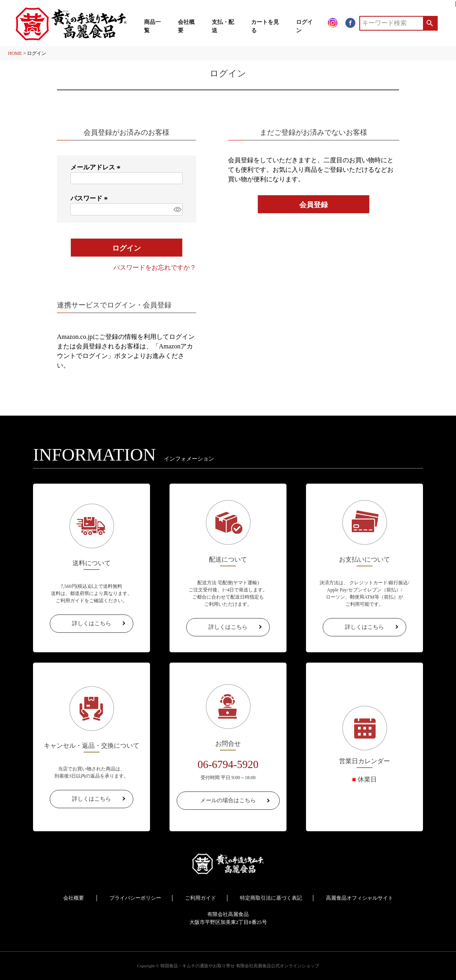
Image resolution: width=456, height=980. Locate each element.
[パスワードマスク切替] (177, 209)
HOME (15, 53)
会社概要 (74, 898)
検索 (430, 23)
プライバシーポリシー (135, 898)
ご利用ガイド (201, 898)
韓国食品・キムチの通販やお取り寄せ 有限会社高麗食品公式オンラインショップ (240, 966)
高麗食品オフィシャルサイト (360, 898)
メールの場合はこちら (228, 800)
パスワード (90, 198)
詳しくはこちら (92, 623)
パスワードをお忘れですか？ (155, 267)
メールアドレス (97, 167)
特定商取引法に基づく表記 (271, 898)
